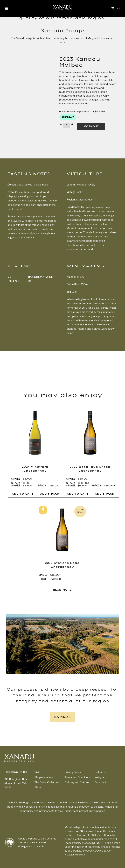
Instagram (100, 777)
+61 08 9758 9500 (16, 772)
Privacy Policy (73, 772)
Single (16, 479)
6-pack (16, 483)
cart (118, 9)
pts (43, 519)
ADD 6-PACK (50, 494)
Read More (62, 590)
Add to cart (91, 126)
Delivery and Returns (77, 782)
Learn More (62, 717)
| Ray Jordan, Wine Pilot (40, 279)
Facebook (101, 782)
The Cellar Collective (47, 782)
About (38, 787)
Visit (37, 772)
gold (43, 512)
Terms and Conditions (78, 777)
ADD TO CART (23, 494)
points (15, 281)
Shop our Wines (44, 777)
